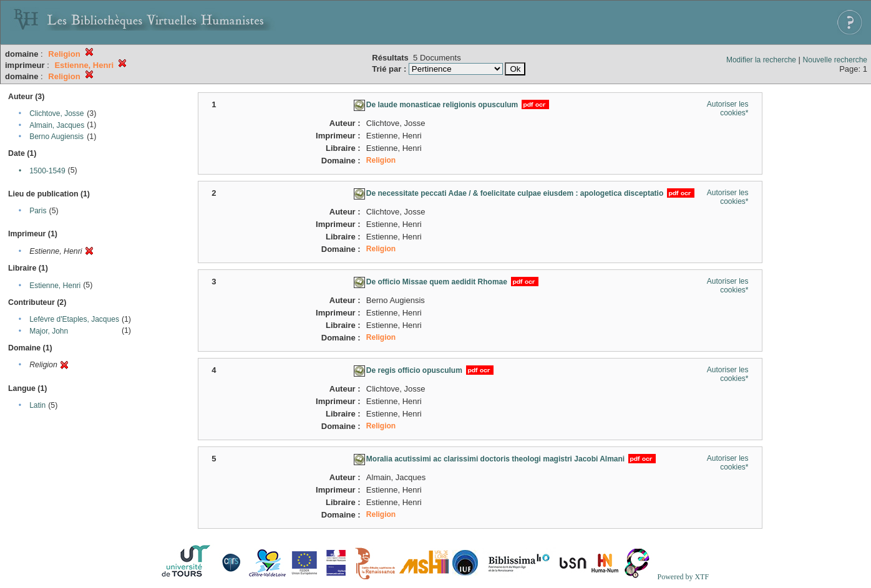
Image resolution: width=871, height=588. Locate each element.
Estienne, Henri (55, 286)
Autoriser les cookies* (728, 108)
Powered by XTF (683, 577)
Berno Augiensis (56, 137)
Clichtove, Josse (56, 113)
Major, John (49, 331)
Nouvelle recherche (835, 60)
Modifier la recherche (761, 60)
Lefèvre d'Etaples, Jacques (74, 319)
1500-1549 (47, 171)
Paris (38, 211)
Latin (37, 405)
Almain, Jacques (57, 125)
